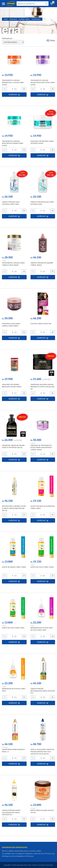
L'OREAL (33, 443)
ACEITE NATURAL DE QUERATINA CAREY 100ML (43, 507)
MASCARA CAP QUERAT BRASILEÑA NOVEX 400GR (12, 386)
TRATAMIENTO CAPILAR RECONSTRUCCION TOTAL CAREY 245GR (43, 82)
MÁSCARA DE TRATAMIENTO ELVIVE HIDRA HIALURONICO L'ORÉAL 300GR (41, 448)
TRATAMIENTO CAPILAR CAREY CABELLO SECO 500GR (13, 264)
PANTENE (5, 747)
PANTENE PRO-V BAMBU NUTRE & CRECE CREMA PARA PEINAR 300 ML (14, 508)
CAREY (4, 261)
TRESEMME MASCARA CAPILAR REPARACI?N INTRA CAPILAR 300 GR (43, 387)
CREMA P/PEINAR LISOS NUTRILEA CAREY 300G (11, 203)
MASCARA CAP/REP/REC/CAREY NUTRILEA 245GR (42, 142)
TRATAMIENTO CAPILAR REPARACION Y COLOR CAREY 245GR (13, 82)
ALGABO (33, 808)
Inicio (6, 19)
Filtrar (52, 40)
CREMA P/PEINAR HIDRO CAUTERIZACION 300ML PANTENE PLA (11, 812)
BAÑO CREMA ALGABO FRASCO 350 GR (42, 811)
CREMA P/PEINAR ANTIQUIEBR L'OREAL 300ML (42, 264)
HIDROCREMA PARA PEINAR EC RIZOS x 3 (13, 750)
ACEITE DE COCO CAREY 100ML (42, 567)
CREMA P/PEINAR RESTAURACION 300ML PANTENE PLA (43, 691)
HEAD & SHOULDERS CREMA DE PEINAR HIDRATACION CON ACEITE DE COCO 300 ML (42, 752)
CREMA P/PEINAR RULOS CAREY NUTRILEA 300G (42, 203)
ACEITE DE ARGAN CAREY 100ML (14, 567)
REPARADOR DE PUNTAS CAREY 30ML (14, 690)
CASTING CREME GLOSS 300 (41, 324)
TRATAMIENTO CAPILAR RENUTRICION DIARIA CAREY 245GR (13, 143)
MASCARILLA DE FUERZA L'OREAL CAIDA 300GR (11, 325)
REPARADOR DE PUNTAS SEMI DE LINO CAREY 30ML (42, 629)
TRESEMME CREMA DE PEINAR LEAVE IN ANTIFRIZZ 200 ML (13, 446)
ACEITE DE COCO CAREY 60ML (13, 628)
